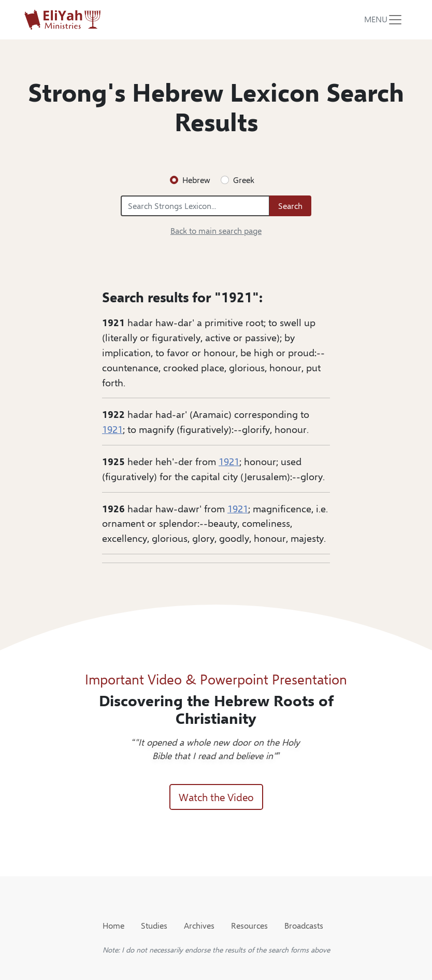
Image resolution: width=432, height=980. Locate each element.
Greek (244, 180)
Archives (199, 925)
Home (113, 925)
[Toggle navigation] (384, 20)
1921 (112, 429)
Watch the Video (216, 797)
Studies (154, 925)
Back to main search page (216, 230)
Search (290, 206)
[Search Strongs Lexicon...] (195, 206)
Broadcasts (304, 925)
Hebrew (196, 180)
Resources (249, 925)
